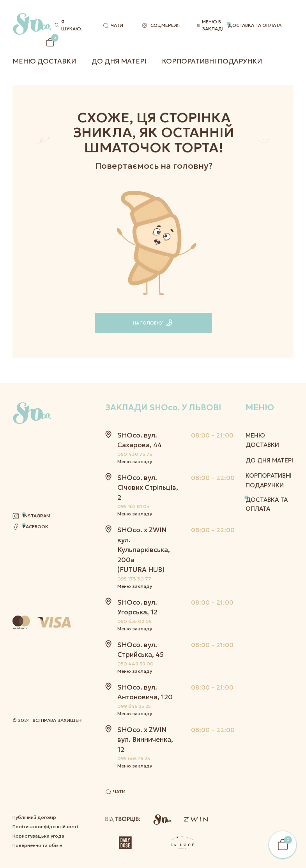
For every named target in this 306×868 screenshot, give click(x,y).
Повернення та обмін (37, 750)
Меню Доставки (44, 61)
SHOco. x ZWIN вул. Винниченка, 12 (145, 740)
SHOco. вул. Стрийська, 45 (141, 650)
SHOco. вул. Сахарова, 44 (140, 440)
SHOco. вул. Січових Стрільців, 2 (148, 488)
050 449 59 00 (135, 664)
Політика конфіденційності (45, 731)
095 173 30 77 (134, 579)
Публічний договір (34, 722)
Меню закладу (135, 461)
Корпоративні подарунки (212, 61)
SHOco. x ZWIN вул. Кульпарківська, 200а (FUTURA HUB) (144, 550)
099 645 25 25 (134, 706)
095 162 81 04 (134, 506)
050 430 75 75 (135, 454)
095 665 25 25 (134, 758)
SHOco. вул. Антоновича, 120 (145, 692)
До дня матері (119, 61)
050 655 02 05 (134, 621)
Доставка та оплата (255, 25)
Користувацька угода (38, 741)
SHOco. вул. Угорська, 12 (137, 607)
